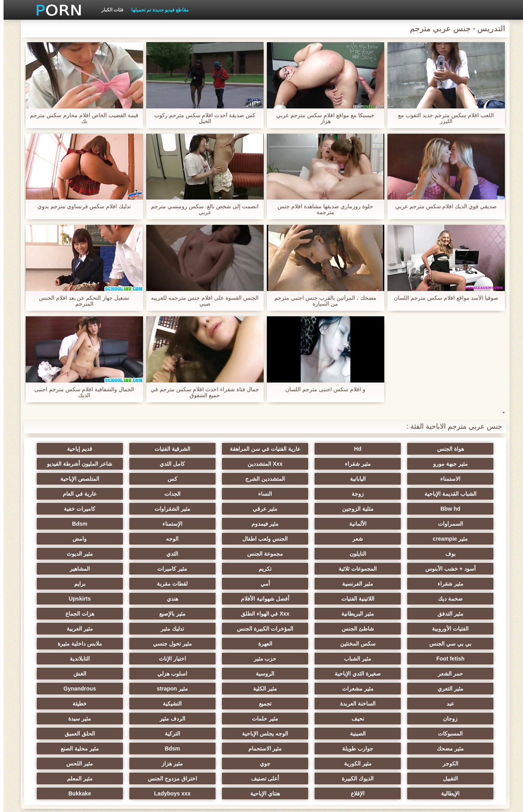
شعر (377, 524)
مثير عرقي (146, 494)
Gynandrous (454, 659)
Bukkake (69, 734)
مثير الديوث (223, 539)
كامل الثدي (300, 464)
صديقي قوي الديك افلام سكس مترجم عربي (442, 206)
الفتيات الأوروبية (455, 599)
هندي (68, 569)
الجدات (455, 494)
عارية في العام (377, 494)
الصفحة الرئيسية (126, 801)
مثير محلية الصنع (300, 704)
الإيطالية (377, 734)
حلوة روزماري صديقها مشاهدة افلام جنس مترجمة (322, 209)
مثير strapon (68, 644)
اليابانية (69, 464)
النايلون (454, 539)
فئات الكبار (109, 10)
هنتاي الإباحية (223, 734)
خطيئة (69, 659)
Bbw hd (300, 494)
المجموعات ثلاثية (68, 539)
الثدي (300, 539)
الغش (377, 644)
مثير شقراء (454, 464)
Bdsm (68, 509)
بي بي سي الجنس (68, 599)
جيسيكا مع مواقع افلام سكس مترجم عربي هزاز (322, 118)
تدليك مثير (223, 599)
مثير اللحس (377, 719)
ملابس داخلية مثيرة (223, 614)
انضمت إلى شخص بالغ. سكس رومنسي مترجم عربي (201, 209)
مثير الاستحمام (454, 704)
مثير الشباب (68, 614)
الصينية (454, 689)
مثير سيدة (146, 674)
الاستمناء (146, 464)
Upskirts (454, 584)
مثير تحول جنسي (300, 614)
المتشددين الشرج (455, 479)
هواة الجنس (454, 449)
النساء (68, 479)
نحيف (377, 674)
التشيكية (146, 659)
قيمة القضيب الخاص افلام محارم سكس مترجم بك (80, 118)
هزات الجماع (68, 584)
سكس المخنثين (454, 614)
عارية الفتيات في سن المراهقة (300, 449)
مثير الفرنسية (146, 554)
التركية (300, 689)
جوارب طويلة (68, 689)
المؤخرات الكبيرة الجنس (300, 599)
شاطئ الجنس (377, 599)
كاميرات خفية (454, 509)
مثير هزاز (454, 719)
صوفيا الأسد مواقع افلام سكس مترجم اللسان (442, 298)
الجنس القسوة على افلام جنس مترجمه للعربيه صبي (201, 301)
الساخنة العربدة (300, 659)
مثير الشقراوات (68, 494)
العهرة (377, 614)
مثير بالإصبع (146, 584)
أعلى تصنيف (146, 719)
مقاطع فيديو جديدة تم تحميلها (156, 10)
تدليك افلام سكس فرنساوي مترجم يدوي (80, 206)
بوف (69, 524)
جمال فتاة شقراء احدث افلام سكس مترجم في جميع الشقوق (201, 392)
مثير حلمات (300, 674)
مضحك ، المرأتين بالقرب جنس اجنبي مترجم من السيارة (322, 301)
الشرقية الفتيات (223, 449)
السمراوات (377, 509)
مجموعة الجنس (377, 539)
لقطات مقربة (454, 569)
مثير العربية (146, 599)
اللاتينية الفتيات (223, 569)
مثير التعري (300, 644)
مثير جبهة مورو (69, 449)
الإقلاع (300, 734)
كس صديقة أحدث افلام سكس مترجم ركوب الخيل (201, 118)
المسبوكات (68, 674)
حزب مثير (454, 629)
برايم (377, 569)
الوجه (223, 524)
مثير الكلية (146, 644)
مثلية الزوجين (223, 494)
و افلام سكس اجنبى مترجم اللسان (322, 389)
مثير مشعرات (223, 644)
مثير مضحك (146, 689)
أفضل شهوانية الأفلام (146, 569)
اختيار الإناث (377, 629)
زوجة (146, 479)
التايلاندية (300, 629)
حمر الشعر (223, 629)
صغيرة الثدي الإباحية (146, 629)
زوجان (455, 674)
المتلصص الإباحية (300, 479)
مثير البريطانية (300, 584)
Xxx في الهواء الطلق (223, 584)
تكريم (455, 554)
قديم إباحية (146, 449)
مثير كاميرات (377, 554)
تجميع (223, 659)
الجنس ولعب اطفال (300, 524)
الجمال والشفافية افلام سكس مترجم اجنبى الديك (80, 392)
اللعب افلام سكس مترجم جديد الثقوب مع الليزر (442, 118)
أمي (69, 554)
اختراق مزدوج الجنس (68, 719)
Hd (377, 449)
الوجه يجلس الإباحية (377, 689)
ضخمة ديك (300, 569)
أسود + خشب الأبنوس (146, 539)
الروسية (68, 629)
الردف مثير (223, 674)
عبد (377, 659)
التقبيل (300, 719)
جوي (68, 704)
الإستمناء (146, 509)
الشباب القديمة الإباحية (223, 479)
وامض (146, 524)
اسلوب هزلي (454, 644)
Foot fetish (146, 614)
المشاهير (300, 554)
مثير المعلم (455, 734)
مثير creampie (455, 524)
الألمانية (300, 509)
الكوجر (223, 704)
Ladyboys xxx (146, 734)
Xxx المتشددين (377, 464)
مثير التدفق (377, 584)
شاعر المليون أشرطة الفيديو (223, 464)
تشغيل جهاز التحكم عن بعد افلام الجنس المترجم (81, 301)
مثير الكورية (146, 704)
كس (377, 479)
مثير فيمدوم (223, 509)
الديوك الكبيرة (223, 719)
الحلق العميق (223, 689)
